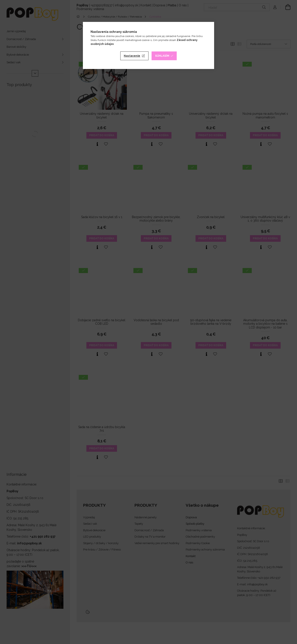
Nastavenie (132, 56)
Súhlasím (162, 56)
